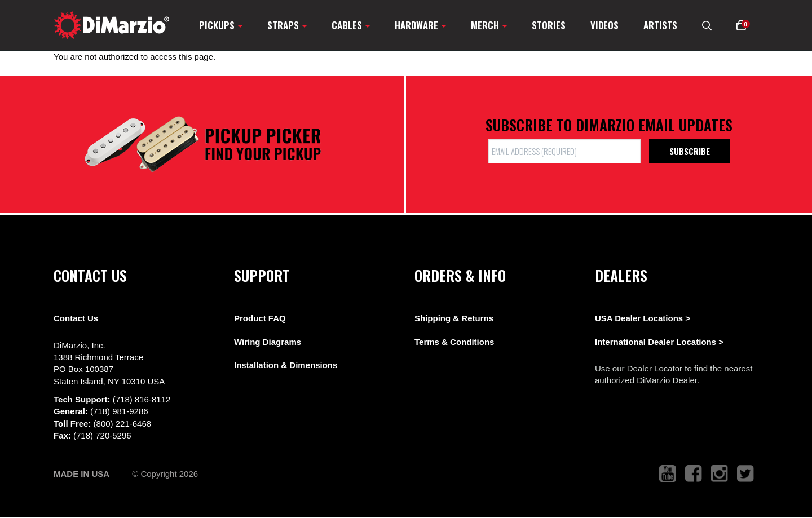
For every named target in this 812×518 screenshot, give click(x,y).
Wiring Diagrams (268, 342)
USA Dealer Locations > (643, 318)
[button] (741, 25)
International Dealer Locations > (659, 342)
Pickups (221, 25)
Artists (660, 25)
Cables (351, 25)
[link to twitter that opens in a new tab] (745, 474)
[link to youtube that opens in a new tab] (668, 474)
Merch (489, 25)
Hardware (420, 25)
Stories (549, 25)
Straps (287, 25)
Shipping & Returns (454, 318)
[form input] (564, 151)
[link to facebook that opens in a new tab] (694, 474)
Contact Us (76, 318)
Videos (604, 25)
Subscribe (690, 151)
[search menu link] (707, 25)
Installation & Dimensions (286, 365)
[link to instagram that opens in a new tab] (720, 474)
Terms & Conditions (454, 342)
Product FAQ (260, 318)
